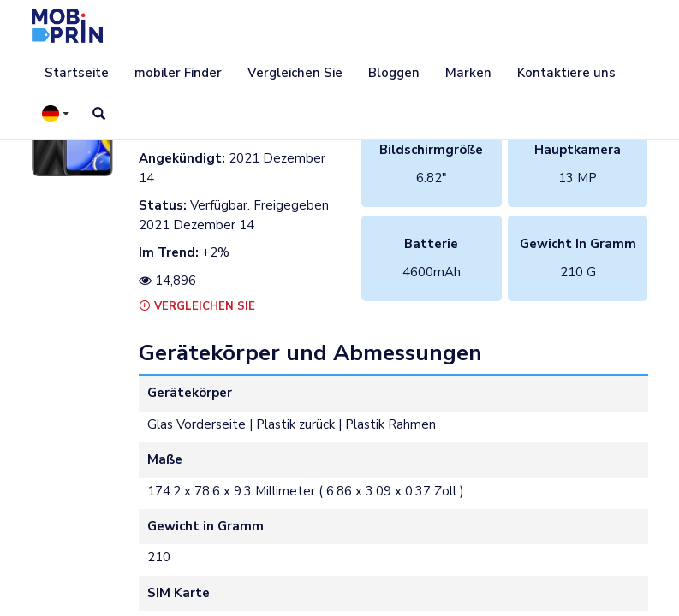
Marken (468, 73)
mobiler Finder (178, 73)
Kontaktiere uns (566, 73)
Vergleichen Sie (295, 73)
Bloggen (394, 73)
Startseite (77, 73)
